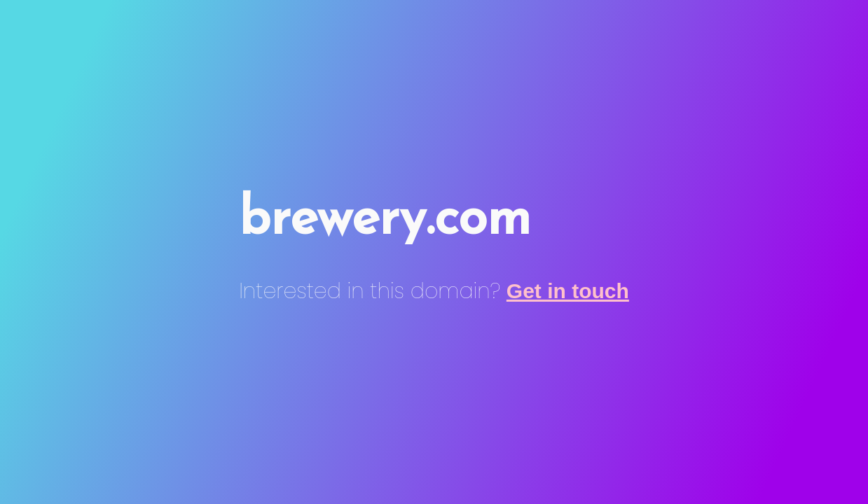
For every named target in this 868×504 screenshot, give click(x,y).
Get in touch (568, 291)
